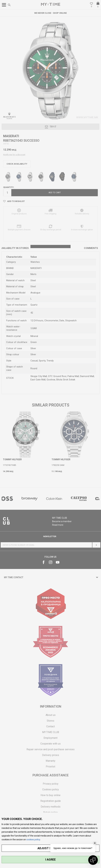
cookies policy (33, 840)
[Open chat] (93, 860)
